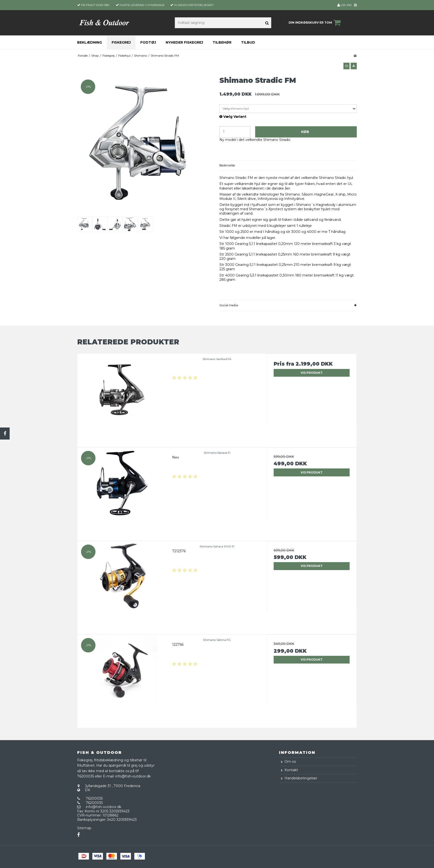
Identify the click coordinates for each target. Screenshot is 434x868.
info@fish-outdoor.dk (104, 807)
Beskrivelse (227, 165)
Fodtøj (148, 42)
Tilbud (248, 42)
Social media (229, 305)
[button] (346, 66)
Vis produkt (312, 373)
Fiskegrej (121, 42)
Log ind (344, 5)
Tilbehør (222, 42)
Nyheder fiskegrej (184, 42)
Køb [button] (305, 132)
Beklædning (90, 42)
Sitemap (84, 828)
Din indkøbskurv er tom (315, 23)
